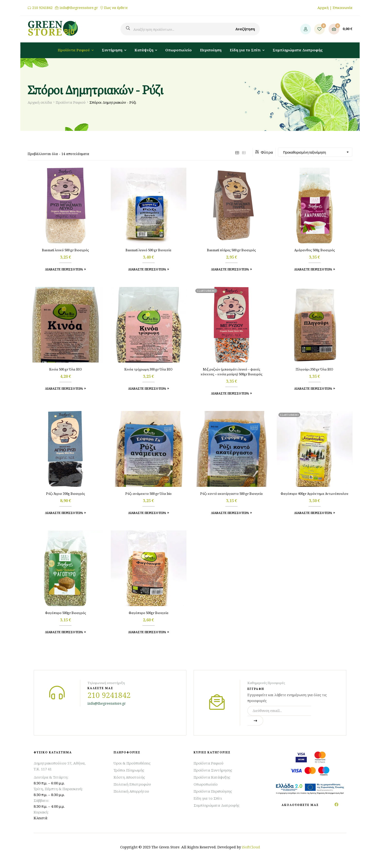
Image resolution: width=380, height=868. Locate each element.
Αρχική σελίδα (40, 102)
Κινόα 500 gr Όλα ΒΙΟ (66, 370)
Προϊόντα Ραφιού (71, 102)
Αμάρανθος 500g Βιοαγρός (315, 250)
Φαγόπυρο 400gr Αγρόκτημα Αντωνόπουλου (314, 494)
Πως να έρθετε (116, 8)
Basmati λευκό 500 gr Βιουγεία (148, 250)
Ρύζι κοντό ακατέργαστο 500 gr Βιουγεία (231, 494)
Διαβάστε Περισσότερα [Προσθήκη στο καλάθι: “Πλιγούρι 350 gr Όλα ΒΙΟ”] (313, 389)
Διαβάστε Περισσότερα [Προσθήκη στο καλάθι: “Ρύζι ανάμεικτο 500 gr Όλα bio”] (147, 513)
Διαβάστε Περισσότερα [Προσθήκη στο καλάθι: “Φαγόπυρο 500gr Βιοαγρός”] (64, 632)
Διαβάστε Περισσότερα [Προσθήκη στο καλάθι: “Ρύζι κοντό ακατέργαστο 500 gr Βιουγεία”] (230, 513)
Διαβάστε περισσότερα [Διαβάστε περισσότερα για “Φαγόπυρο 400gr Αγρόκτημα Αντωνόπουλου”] (313, 513)
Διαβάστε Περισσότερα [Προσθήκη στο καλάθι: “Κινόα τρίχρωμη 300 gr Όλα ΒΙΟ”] (147, 389)
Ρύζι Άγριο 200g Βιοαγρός (66, 494)
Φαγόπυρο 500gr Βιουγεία (149, 613)
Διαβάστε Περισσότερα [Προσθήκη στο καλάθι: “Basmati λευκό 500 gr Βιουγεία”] (147, 269)
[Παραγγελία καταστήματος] (315, 152)
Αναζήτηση (245, 29)
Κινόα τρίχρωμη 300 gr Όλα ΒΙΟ (148, 370)
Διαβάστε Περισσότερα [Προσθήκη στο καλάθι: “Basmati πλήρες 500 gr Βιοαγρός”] (230, 269)
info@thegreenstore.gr (79, 8)
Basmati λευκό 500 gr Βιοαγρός (65, 250)
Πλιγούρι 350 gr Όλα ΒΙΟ (314, 370)
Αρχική (323, 8)
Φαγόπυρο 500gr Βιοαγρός (66, 613)
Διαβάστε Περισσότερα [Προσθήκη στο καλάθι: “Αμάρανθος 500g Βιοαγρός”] (313, 269)
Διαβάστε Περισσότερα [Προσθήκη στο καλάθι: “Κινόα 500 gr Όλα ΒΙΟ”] (64, 389)
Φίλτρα (264, 152)
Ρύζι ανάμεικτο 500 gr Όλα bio (148, 494)
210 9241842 (42, 8)
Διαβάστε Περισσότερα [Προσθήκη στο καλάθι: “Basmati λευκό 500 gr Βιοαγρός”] (64, 269)
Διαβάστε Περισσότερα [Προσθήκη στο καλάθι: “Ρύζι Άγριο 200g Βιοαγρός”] (64, 513)
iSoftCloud (251, 847)
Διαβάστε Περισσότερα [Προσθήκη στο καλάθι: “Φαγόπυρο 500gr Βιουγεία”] (147, 632)
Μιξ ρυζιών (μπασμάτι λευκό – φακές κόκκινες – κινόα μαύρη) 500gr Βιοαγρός (232, 372)
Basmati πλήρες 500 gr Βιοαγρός (231, 250)
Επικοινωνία (343, 8)
